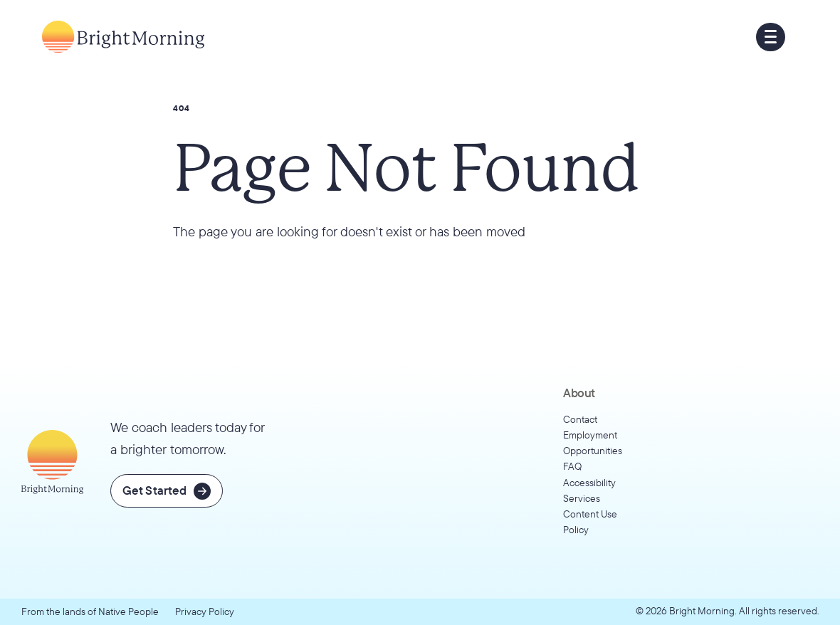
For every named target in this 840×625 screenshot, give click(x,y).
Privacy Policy (205, 611)
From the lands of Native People (90, 611)
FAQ (572, 466)
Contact (580, 419)
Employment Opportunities (593, 442)
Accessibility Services (589, 490)
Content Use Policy (590, 521)
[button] (771, 37)
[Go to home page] (123, 37)
